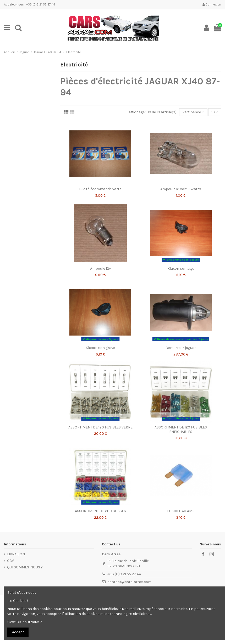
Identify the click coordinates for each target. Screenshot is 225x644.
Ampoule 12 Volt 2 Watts (181, 189)
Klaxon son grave (100, 348)
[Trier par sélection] (193, 112)
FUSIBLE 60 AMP (181, 511)
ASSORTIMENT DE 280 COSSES (100, 511)
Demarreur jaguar (181, 348)
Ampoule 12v (100, 269)
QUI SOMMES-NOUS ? (25, 567)
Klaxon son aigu (181, 269)
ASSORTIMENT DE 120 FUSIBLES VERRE (100, 427)
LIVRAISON (16, 554)
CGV (10, 561)
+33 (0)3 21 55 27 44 (124, 574)
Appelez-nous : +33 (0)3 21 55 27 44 (30, 4)
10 (215, 112)
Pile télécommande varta (100, 189)
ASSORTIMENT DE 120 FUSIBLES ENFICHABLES (181, 430)
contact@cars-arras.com (129, 582)
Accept (18, 632)
